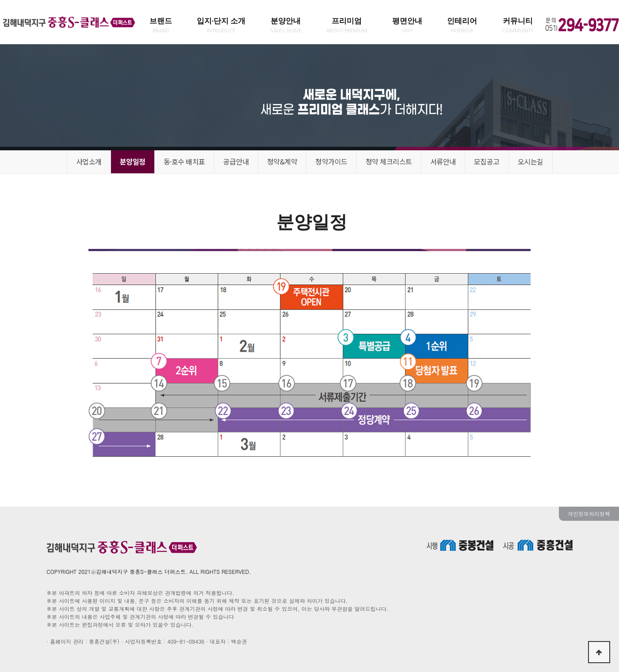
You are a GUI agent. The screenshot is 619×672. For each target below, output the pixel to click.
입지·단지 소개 (221, 25)
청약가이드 (331, 161)
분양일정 (133, 161)
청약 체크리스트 (389, 161)
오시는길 (531, 161)
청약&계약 (282, 161)
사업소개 (89, 161)
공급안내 (236, 161)
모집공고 (487, 161)
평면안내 (407, 25)
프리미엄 (347, 25)
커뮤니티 (518, 25)
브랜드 (161, 25)
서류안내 (443, 161)
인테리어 (462, 25)
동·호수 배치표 (184, 161)
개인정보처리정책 (589, 514)
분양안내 (286, 25)
